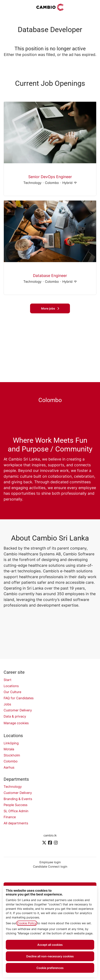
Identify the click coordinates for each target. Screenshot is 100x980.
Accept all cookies (50, 945)
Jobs (7, 704)
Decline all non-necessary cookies (50, 956)
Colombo (11, 761)
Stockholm (12, 755)
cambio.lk (50, 835)
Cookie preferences (50, 968)
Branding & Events (18, 799)
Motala (9, 749)
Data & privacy (15, 716)
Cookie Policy (27, 923)
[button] (93, 7)
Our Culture (12, 692)
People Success (15, 805)
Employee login (50, 862)
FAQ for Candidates (19, 698)
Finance (10, 817)
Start (8, 680)
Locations (11, 686)
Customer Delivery (18, 710)
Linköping (11, 743)
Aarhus (9, 767)
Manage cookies (16, 723)
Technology (13, 787)
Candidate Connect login (50, 867)
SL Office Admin (16, 811)
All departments (16, 823)
